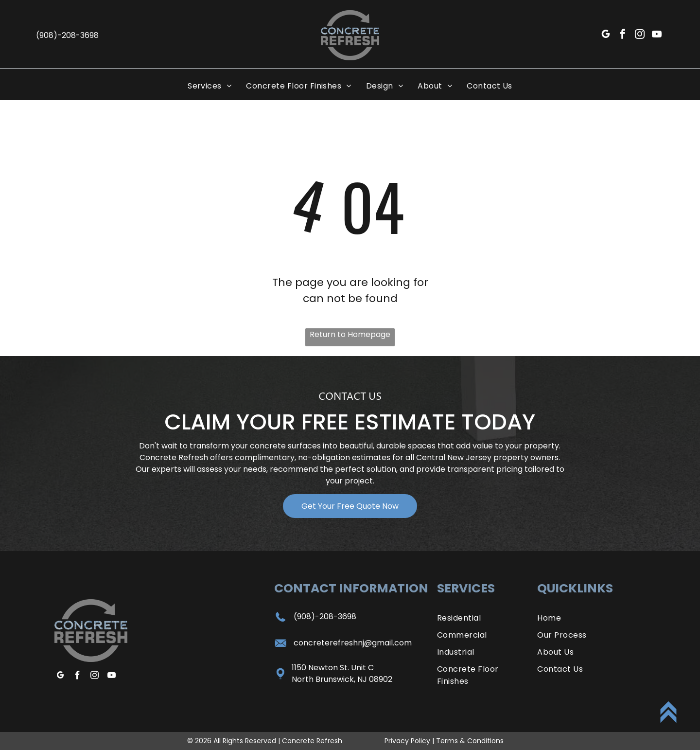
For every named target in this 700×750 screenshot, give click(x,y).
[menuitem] (210, 86)
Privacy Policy (407, 741)
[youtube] (657, 35)
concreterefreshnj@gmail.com (353, 643)
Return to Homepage (350, 334)
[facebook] (623, 35)
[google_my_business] (606, 35)
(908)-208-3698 (325, 616)
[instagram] (640, 35)
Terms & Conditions (470, 741)
